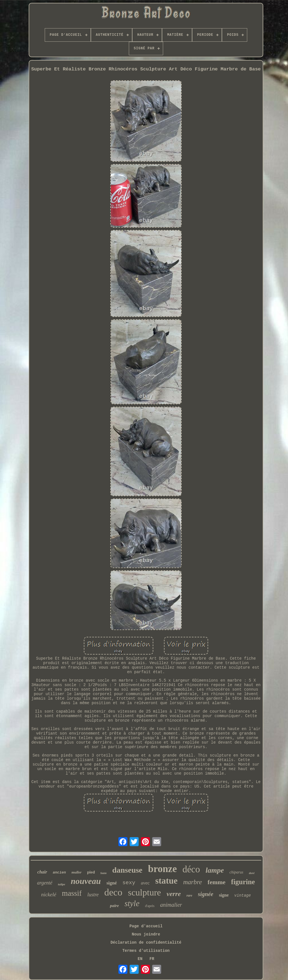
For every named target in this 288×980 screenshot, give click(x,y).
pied (91, 872)
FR (152, 959)
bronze (162, 869)
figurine (243, 882)
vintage (243, 895)
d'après (150, 906)
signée (206, 894)
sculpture (144, 892)
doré (252, 873)
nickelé (49, 894)
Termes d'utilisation (146, 951)
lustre (93, 895)
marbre (193, 882)
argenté (45, 883)
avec (145, 883)
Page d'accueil (146, 926)
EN (140, 959)
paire (114, 906)
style (132, 903)
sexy (129, 883)
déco (191, 869)
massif (72, 893)
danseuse (127, 870)
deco (113, 892)
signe (224, 895)
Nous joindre (146, 934)
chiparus (236, 872)
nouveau (86, 881)
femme (217, 882)
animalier (171, 905)
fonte (103, 873)
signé (112, 883)
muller (76, 872)
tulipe (62, 884)
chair (42, 872)
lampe (215, 870)
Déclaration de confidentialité (146, 943)
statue (166, 881)
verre (174, 894)
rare (189, 895)
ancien (59, 873)
